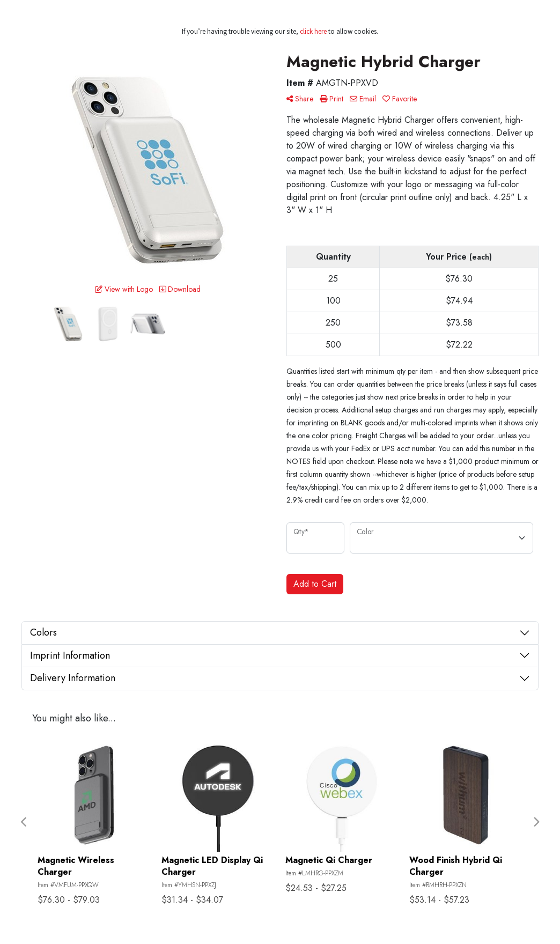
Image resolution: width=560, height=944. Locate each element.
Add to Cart (315, 584)
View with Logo (124, 289)
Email (363, 99)
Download (180, 289)
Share (300, 99)
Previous (24, 822)
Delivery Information (73, 678)
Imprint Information (70, 655)
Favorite (400, 99)
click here (313, 31)
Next (536, 822)
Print (331, 99)
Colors (43, 632)
